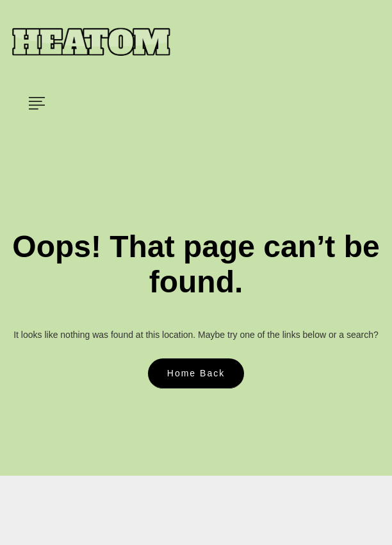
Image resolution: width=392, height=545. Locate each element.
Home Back (196, 373)
